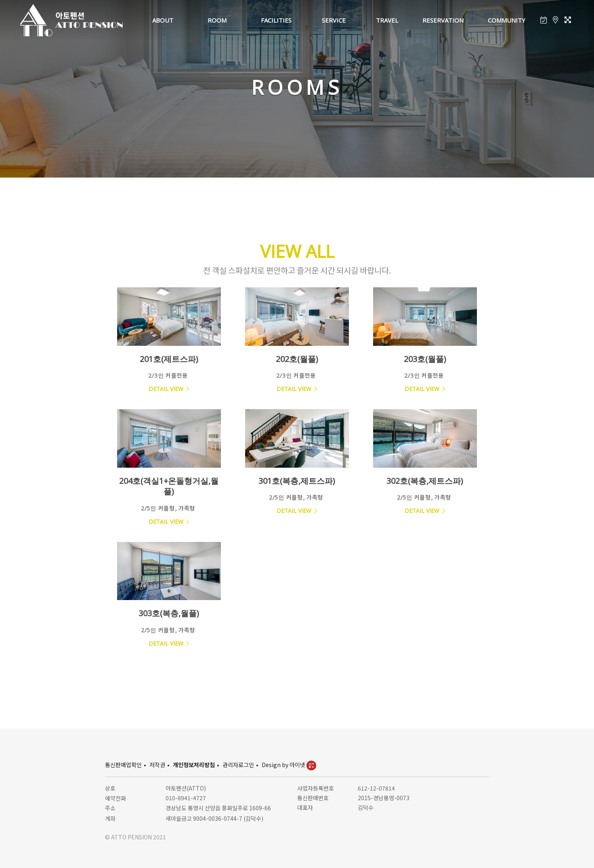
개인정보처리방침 (194, 765)
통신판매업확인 (123, 765)
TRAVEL (387, 20)
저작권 (157, 765)
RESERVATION (443, 20)
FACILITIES (276, 20)
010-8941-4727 (186, 798)
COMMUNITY (507, 20)
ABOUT (163, 20)
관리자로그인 (238, 765)
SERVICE (334, 20)
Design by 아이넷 (289, 765)
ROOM (217, 20)
